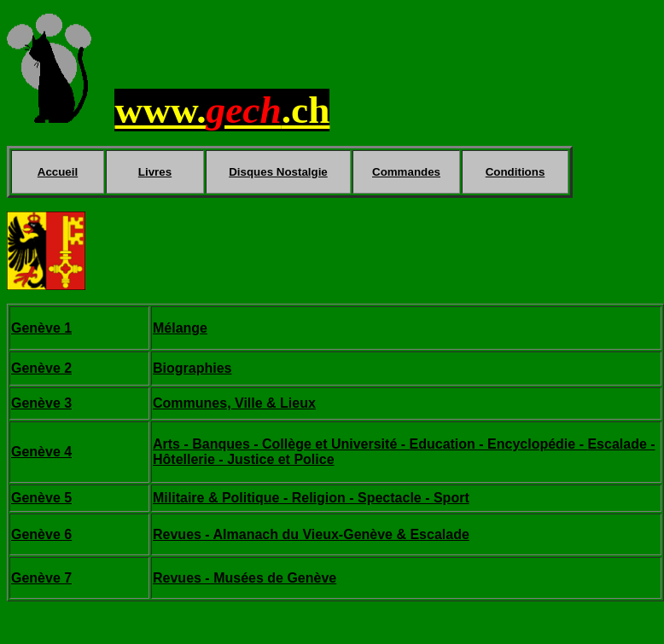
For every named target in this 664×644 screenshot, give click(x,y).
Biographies (192, 368)
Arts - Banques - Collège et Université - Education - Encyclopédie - (370, 444)
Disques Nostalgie (278, 172)
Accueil (58, 172)
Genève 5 (41, 498)
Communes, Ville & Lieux (234, 403)
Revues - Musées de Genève (245, 578)
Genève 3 (41, 403)
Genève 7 (41, 578)
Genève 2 (41, 368)
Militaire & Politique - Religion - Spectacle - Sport (311, 498)
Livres (155, 172)
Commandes (406, 172)
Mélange (180, 328)
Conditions (515, 172)
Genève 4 (41, 452)
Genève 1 (41, 328)
